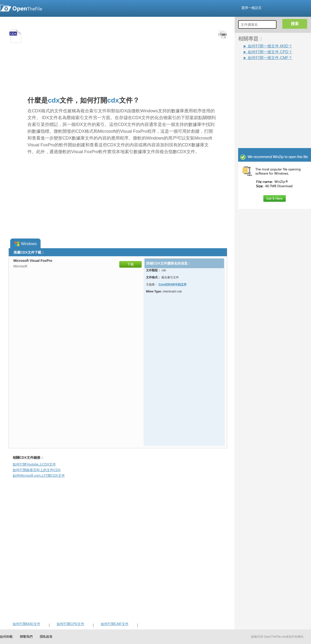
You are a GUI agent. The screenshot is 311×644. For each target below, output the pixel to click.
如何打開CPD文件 (70, 624)
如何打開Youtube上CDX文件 (34, 464)
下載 (130, 264)
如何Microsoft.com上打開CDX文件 (39, 476)
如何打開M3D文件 (26, 624)
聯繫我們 (26, 637)
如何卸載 (6, 637)
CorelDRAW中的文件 (172, 284)
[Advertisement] (267, 71)
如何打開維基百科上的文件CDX (37, 470)
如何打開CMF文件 (115, 624)
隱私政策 (46, 637)
